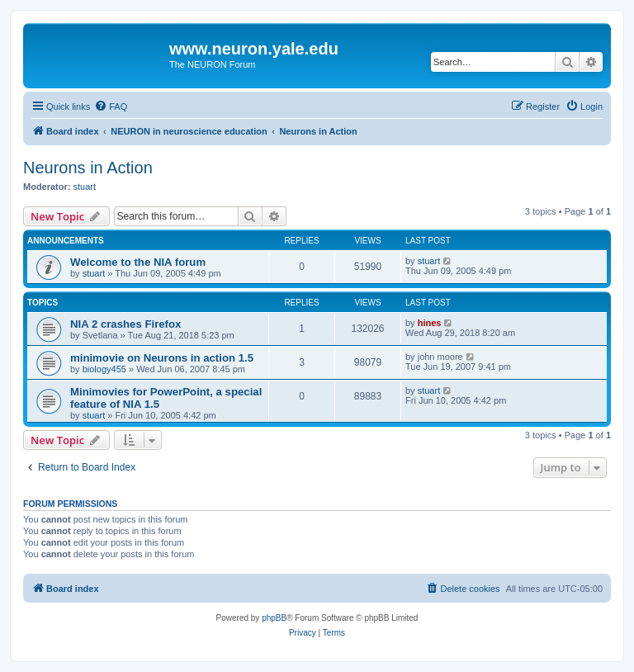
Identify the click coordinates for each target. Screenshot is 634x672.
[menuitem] (111, 106)
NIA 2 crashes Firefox (125, 324)
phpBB (274, 618)
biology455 (104, 369)
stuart (85, 187)
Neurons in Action (88, 168)
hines (430, 323)
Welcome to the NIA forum (138, 262)
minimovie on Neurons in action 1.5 (162, 358)
